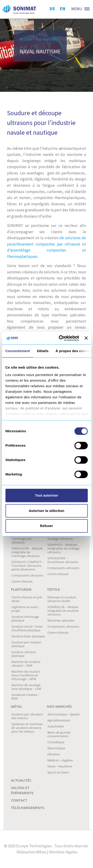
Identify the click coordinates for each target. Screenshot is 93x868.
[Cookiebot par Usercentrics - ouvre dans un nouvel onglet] (60, 338)
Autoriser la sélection (46, 511)
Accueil (26, 39)
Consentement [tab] (18, 351)
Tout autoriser (47, 495)
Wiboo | (42, 852)
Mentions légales (63, 852)
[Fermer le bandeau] (86, 338)
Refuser (47, 526)
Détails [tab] (43, 351)
